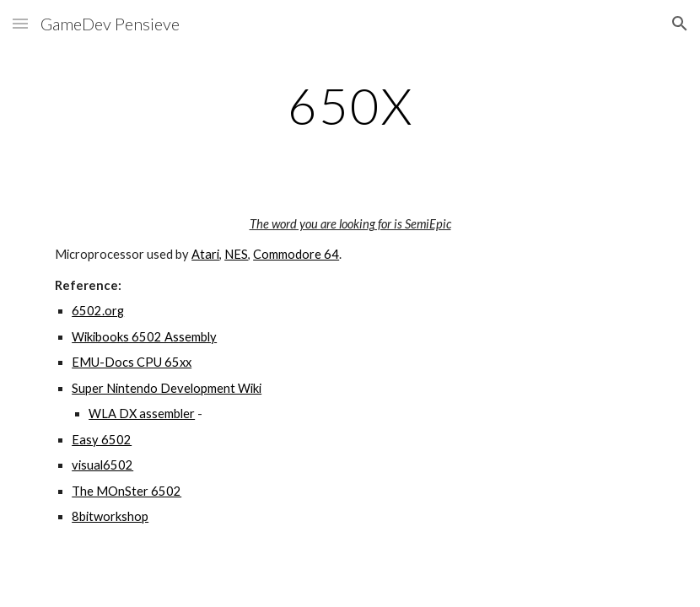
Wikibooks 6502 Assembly (144, 337)
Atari (205, 254)
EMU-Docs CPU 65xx (132, 362)
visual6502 (102, 465)
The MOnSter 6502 (127, 491)
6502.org (98, 311)
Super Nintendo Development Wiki (167, 388)
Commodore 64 (296, 254)
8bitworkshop (110, 516)
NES (236, 254)
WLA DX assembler (142, 414)
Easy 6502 (102, 440)
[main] (350, 105)
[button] (20, 23)
